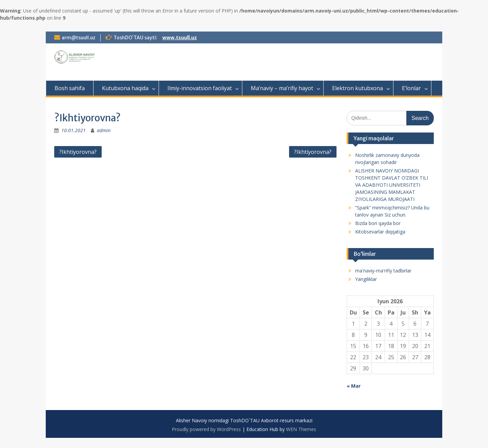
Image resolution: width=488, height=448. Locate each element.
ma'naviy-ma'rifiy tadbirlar (383, 271)
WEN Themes (301, 429)
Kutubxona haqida (125, 88)
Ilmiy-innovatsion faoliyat (200, 88)
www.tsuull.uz (180, 38)
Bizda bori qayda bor (378, 223)
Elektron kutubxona (358, 88)
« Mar (354, 386)
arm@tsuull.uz (78, 38)
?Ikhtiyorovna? (78, 152)
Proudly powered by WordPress (206, 429)
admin (104, 130)
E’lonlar (411, 88)
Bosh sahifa (70, 88)
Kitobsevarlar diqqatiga (380, 232)
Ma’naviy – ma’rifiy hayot (282, 88)
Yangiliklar (366, 279)
